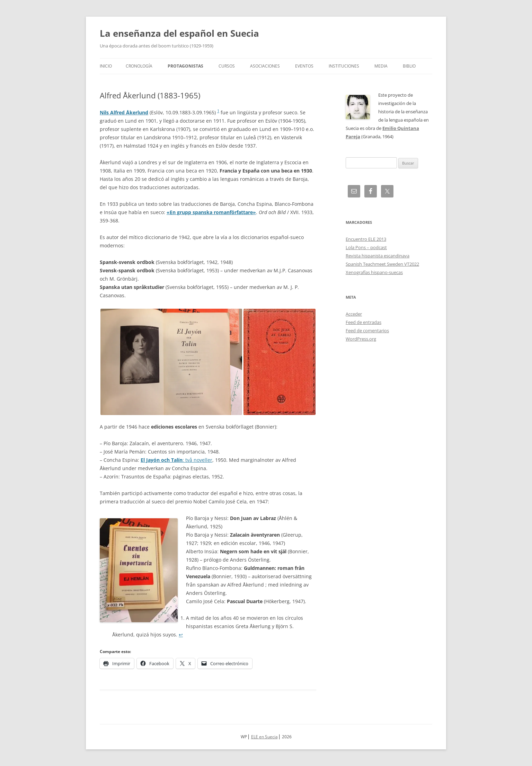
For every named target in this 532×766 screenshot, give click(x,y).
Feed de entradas (363, 322)
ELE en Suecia (264, 737)
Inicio (106, 66)
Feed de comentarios (367, 331)
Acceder (354, 314)
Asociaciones (265, 66)
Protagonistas (185, 66)
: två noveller (176, 460)
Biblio (409, 66)
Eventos (304, 66)
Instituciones (344, 66)
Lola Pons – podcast (366, 247)
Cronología (139, 66)
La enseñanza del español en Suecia (179, 33)
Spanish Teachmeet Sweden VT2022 (382, 264)
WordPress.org (361, 339)
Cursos (227, 66)
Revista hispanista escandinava (378, 256)
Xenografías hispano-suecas (374, 272)
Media (381, 66)
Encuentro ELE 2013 (366, 239)
